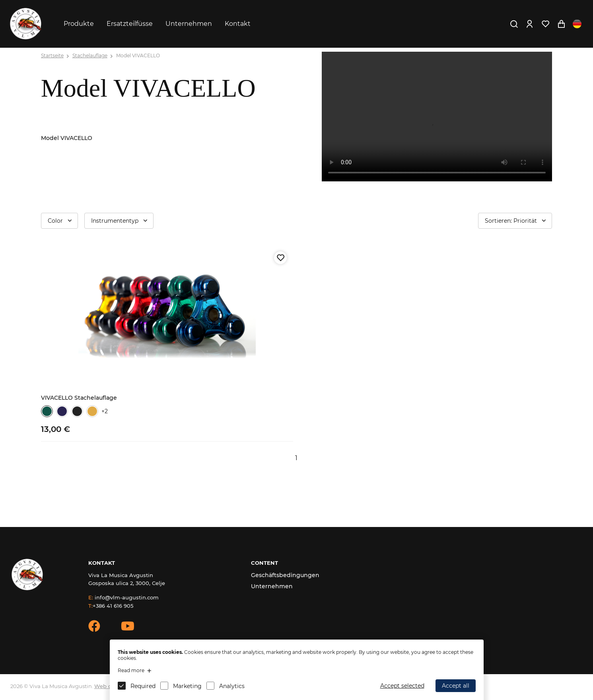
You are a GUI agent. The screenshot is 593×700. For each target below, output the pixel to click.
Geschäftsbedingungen (285, 575)
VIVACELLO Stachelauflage (79, 398)
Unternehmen (189, 24)
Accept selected (402, 686)
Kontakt (238, 24)
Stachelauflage (90, 55)
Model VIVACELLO (138, 55)
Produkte (79, 24)
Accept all (456, 686)
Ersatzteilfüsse (130, 24)
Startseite (52, 55)
